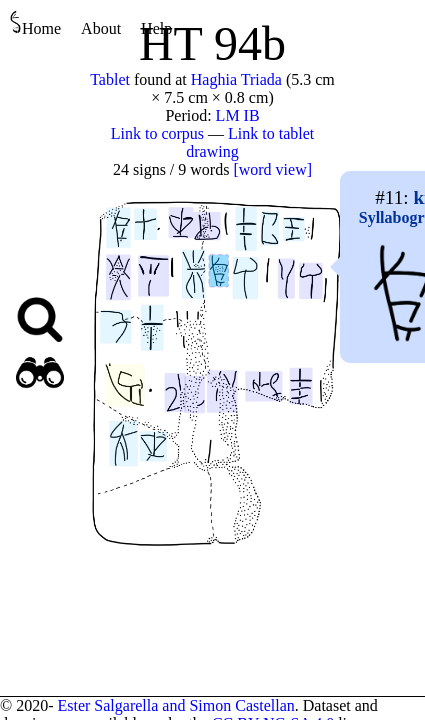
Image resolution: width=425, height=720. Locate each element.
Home (35, 23)
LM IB (238, 115)
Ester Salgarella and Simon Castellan (175, 705)
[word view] (272, 169)
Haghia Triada (236, 79)
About (101, 28)
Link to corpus (157, 133)
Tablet (110, 79)
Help (156, 28)
